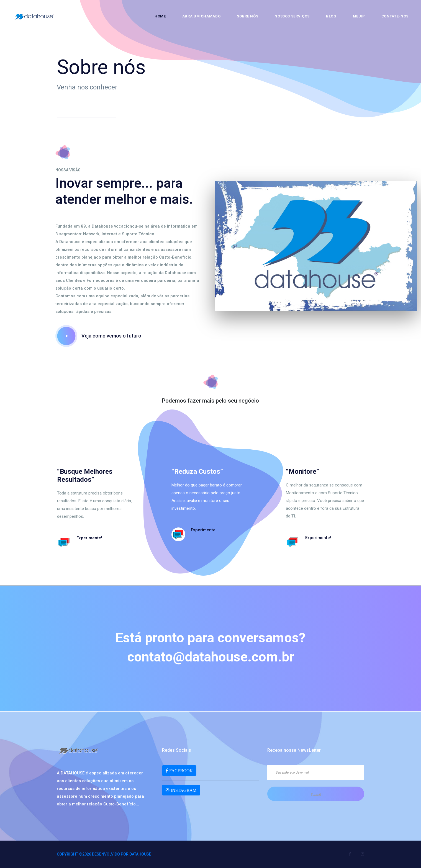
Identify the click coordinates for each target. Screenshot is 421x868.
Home (160, 16)
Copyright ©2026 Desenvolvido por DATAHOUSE (104, 854)
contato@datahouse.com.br (211, 657)
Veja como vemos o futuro (98, 336)
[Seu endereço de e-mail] (316, 772)
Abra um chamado (201, 16)
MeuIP (359, 16)
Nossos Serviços (292, 16)
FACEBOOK (180, 771)
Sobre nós (247, 16)
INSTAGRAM (183, 790)
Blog (331, 16)
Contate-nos (395, 16)
